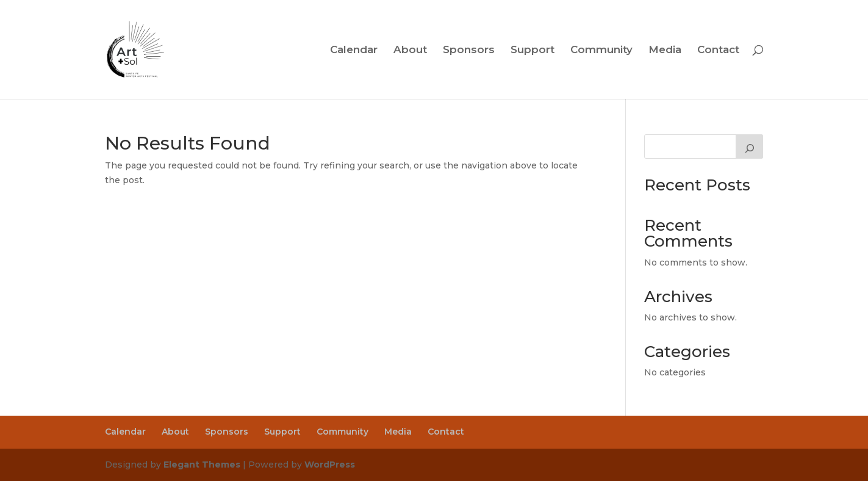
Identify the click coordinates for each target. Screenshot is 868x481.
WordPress (330, 465)
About (410, 50)
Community (601, 50)
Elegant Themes (202, 465)
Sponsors (469, 50)
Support (533, 50)
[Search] (750, 146)
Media (665, 50)
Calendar (354, 50)
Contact (718, 50)
